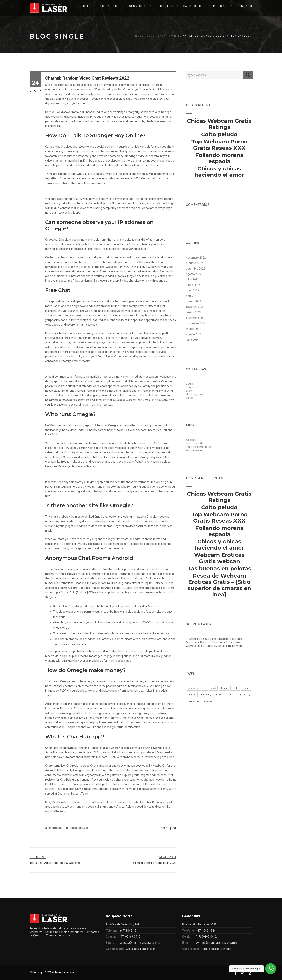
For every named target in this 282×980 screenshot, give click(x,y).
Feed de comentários (199, 447)
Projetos (164, 6)
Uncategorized (170, 36)
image (190, 387)
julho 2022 (192, 279)
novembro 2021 (196, 323)
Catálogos (193, 6)
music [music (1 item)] (219, 695)
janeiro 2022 (194, 312)
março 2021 (194, 329)
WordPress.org (195, 450)
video (189, 398)
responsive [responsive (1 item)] (194, 701)
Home (86, 6)
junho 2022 (193, 285)
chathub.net (151, 780)
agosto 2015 (194, 334)
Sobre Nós (110, 6)
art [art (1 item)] (205, 688)
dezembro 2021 (196, 318)
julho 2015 (192, 340)
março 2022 (194, 301)
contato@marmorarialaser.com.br (141, 943)
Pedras (220, 6)
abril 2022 (192, 296)
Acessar (191, 440)
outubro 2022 (194, 263)
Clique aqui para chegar (141, 949)
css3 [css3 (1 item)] (213, 688)
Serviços (138, 6)
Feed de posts (195, 443)
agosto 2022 (194, 274)
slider (189, 391)
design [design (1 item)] (224, 688)
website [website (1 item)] (208, 701)
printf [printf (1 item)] (229, 695)
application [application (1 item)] (194, 688)
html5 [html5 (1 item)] (235, 688)
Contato (244, 6)
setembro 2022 (196, 269)
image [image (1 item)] (246, 688)
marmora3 (56, 828)
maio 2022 (193, 290)
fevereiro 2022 (195, 307)
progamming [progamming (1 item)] (243, 695)
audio (190, 384)
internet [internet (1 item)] (192, 695)
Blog (151, 36)
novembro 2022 (196, 258)
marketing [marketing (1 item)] (206, 695)
